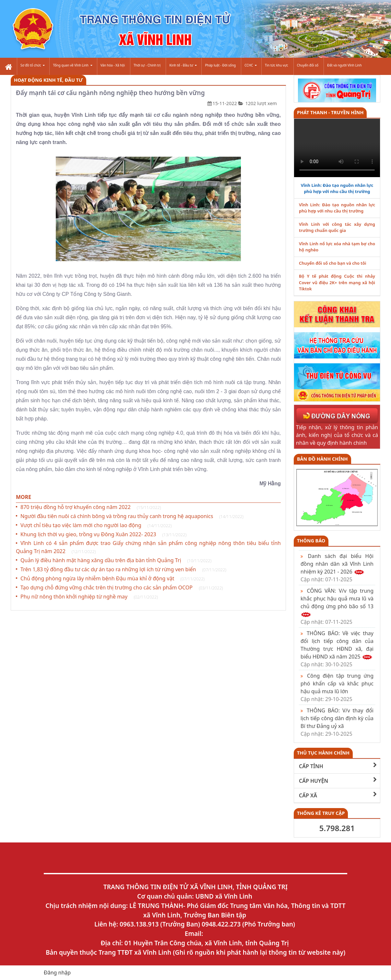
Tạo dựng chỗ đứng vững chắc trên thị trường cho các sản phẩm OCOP (122, 587)
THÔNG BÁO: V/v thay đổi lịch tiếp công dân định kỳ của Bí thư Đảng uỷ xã (337, 722)
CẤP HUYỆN (338, 781)
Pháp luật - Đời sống (220, 65)
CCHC (251, 65)
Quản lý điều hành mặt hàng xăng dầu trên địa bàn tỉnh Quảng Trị (116, 560)
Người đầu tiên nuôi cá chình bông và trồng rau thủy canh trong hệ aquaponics (132, 516)
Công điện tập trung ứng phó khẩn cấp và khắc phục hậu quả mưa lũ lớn (337, 687)
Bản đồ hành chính (322, 459)
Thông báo (311, 541)
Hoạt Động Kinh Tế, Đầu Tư (48, 80)
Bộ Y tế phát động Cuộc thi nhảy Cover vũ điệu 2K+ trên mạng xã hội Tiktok (337, 282)
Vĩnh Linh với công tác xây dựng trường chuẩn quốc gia (337, 227)
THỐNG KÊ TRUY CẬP (321, 813)
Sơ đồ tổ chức (33, 65)
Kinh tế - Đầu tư (183, 65)
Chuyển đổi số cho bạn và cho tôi (332, 263)
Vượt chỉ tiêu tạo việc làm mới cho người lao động (96, 525)
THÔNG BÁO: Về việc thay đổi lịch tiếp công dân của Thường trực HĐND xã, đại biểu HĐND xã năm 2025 (337, 649)
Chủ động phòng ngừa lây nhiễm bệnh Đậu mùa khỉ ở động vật (113, 578)
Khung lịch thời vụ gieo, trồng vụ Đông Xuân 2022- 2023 (103, 534)
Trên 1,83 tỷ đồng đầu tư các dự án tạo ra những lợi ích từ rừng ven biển (123, 569)
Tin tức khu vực (277, 65)
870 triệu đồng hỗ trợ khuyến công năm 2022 (91, 507)
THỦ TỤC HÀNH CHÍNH (323, 753)
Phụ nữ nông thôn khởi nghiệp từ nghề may (89, 597)
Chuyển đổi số (308, 65)
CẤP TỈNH (338, 766)
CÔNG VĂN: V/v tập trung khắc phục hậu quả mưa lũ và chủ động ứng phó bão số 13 (337, 606)
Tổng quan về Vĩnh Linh (72, 65)
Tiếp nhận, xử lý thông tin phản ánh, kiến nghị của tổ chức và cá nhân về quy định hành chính (337, 435)
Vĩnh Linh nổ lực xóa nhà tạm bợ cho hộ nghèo (337, 247)
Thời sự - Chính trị (147, 65)
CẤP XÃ (338, 795)
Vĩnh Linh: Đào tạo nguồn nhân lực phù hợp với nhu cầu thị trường (337, 188)
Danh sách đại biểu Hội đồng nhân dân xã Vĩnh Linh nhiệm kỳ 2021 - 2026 (337, 568)
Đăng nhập (57, 973)
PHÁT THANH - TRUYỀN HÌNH (330, 112)
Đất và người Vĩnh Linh (344, 65)
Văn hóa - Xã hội (113, 65)
